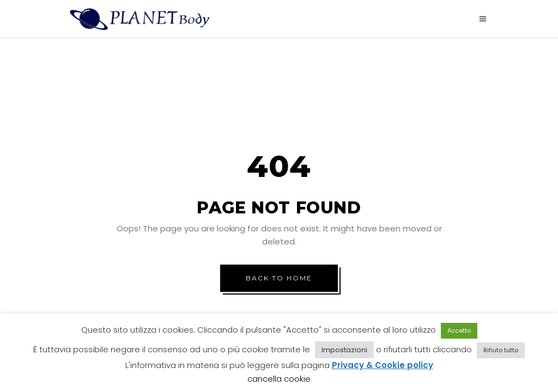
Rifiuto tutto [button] (501, 350)
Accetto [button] (459, 330)
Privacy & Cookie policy (383, 365)
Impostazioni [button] (344, 350)
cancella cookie (279, 379)
